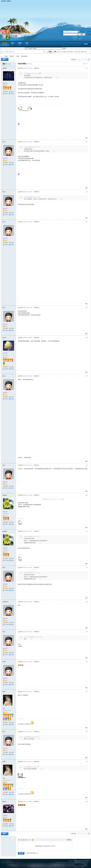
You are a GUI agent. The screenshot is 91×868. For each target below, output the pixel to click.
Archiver (70, 861)
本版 (44, 52)
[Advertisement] (45, 16)
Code (30, 840)
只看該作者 (36, 68)
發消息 (12, 94)
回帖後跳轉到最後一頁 (31, 853)
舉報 (86, 138)
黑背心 (72, 52)
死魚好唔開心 (24, 56)
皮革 (79, 52)
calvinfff (4, 68)
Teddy (4, 692)
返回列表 (74, 60)
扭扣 (85, 52)
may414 (4, 338)
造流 (68, 52)
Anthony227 (5, 602)
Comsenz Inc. (10, 862)
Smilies (33, 840)
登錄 (49, 846)
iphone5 (4, 801)
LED (61, 52)
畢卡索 (76, 52)
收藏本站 (9, 1)
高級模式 (69, 840)
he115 (9, 64)
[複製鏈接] (30, 64)
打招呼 (6, 94)
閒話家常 (12, 56)
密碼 (62, 34)
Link (26, 840)
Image (24, 840)
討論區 (6, 56)
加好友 (12, 92)
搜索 (27, 44)
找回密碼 (89, 32)
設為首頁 (4, 1)
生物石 (65, 52)
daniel (4, 662)
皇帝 (58, 52)
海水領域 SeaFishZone (2, 56)
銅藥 (82, 52)
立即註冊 (89, 34)
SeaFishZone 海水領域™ (84, 861)
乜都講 (18, 56)
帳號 (62, 32)
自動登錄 (81, 32)
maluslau (5, 495)
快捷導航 (86, 44)
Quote (28, 840)
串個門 (6, 92)
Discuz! (8, 861)
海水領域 (5, 44)
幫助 (13, 44)
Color (21, 840)
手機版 (20, 44)
